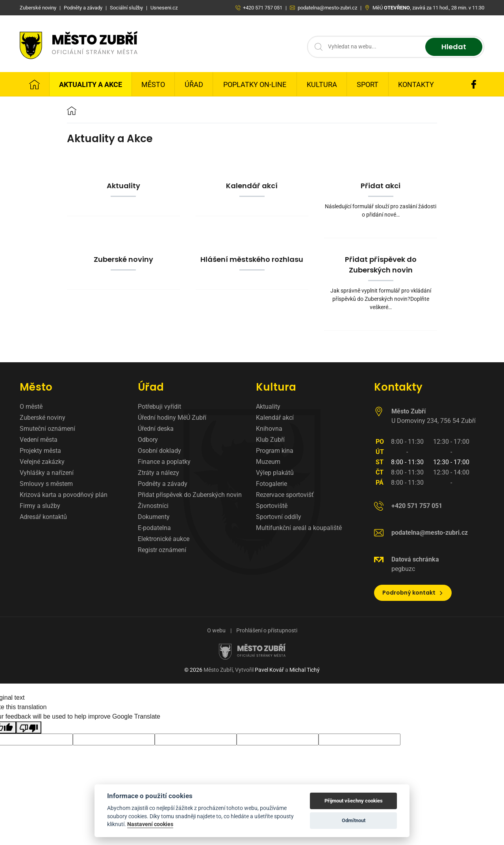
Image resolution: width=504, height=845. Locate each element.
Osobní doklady (159, 451)
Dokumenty (154, 517)
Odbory (148, 440)
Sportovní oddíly (279, 517)
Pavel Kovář (269, 670)
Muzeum (268, 462)
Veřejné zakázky (42, 462)
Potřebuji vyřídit (159, 407)
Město (153, 84)
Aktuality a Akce (91, 84)
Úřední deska (156, 429)
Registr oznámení (162, 550)
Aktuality (268, 407)
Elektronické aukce (164, 539)
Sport (368, 84)
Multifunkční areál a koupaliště (299, 528)
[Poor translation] (29, 727)
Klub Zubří (270, 440)
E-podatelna (154, 528)
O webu (216, 630)
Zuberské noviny (43, 418)
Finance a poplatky (164, 462)
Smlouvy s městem (46, 484)
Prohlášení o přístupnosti (267, 630)
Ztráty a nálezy (158, 473)
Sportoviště (272, 506)
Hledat (454, 47)
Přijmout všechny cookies (354, 801)
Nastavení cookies (150, 824)
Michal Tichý (305, 670)
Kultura (322, 84)
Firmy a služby (40, 506)
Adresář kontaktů (43, 517)
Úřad (194, 84)
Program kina (275, 451)
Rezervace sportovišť (285, 495)
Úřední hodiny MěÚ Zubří (172, 418)
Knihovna (269, 429)
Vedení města (39, 440)
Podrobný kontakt (413, 593)
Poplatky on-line (255, 84)
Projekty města (40, 451)
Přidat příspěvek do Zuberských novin (190, 495)
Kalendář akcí (275, 418)
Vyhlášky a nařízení (47, 473)
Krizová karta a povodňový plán (64, 495)
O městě (31, 407)
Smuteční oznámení (47, 429)
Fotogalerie (271, 484)
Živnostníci (153, 506)
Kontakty (416, 84)
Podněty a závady (163, 484)
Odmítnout (354, 820)
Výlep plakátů (275, 473)
